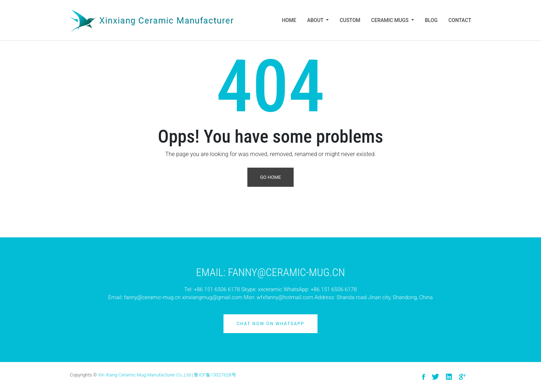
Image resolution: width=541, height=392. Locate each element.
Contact (460, 20)
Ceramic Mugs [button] (390, 20)
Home (289, 20)
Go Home (270, 177)
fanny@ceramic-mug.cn (152, 297)
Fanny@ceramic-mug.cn (286, 272)
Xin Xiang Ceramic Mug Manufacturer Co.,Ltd (144, 375)
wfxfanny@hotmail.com (285, 297)
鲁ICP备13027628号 (215, 375)
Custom (350, 20)
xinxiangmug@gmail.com (212, 297)
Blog (431, 20)
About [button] (316, 20)
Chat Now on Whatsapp (270, 324)
